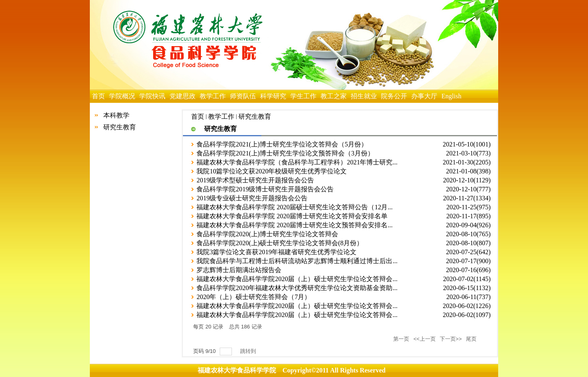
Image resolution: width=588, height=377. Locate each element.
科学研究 (273, 96)
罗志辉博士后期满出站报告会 (239, 270)
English (451, 96)
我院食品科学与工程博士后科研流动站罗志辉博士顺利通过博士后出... (297, 261)
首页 (98, 96)
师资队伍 (243, 96)
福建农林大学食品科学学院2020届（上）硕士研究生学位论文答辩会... (297, 279)
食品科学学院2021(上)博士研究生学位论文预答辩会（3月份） (285, 153)
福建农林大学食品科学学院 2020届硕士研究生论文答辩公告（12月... (294, 207)
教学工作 (213, 96)
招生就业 (364, 96)
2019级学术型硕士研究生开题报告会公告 (255, 180)
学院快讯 (152, 96)
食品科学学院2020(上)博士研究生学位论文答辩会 (267, 234)
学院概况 (122, 96)
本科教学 (116, 115)
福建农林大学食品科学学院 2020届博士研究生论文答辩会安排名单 (292, 216)
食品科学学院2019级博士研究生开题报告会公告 (265, 189)
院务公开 (394, 96)
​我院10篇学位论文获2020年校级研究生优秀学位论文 (272, 171)
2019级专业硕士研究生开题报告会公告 (252, 198)
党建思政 (183, 96)
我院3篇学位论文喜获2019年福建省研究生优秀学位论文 (276, 252)
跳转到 (249, 351)
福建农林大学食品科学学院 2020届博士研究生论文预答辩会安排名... (294, 225)
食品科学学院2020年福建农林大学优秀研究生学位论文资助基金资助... (297, 288)
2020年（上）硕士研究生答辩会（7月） (254, 297)
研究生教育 (120, 127)
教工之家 (334, 96)
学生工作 (303, 96)
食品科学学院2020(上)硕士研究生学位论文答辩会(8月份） (280, 243)
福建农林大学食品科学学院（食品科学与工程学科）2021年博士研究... (297, 162)
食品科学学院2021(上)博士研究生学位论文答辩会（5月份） (282, 144)
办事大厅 (424, 96)
